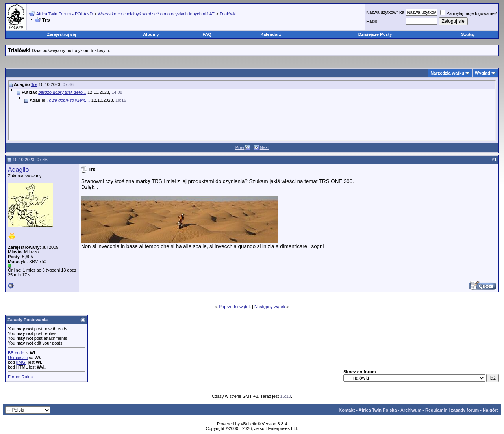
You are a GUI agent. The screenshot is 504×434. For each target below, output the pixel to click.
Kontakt (347, 410)
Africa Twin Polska (378, 410)
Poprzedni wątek (235, 307)
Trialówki (228, 14)
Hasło (372, 21)
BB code (16, 353)
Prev (240, 147)
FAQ (207, 34)
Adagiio (18, 170)
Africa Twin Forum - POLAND (64, 14)
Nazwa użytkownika (385, 12)
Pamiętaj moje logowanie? (469, 13)
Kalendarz (271, 34)
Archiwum (411, 410)
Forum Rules (20, 377)
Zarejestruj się (62, 34)
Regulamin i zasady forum (452, 410)
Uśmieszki (18, 358)
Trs (34, 84)
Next (264, 147)
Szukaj (468, 34)
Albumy (151, 34)
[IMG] (21, 362)
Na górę (491, 410)
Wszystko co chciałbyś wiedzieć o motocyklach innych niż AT (156, 14)
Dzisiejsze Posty (375, 34)
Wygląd (483, 73)
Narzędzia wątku (447, 73)
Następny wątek (270, 307)
